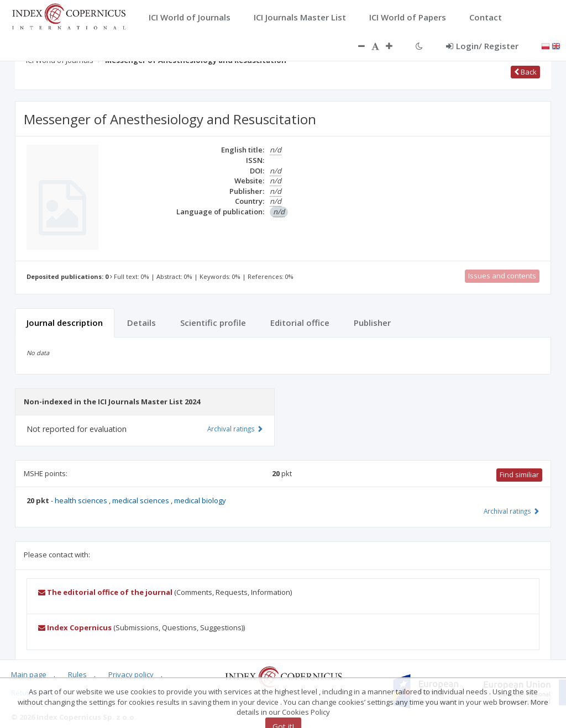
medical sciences (141, 500)
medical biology (200, 500)
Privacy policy (131, 674)
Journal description (65, 323)
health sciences (82, 500)
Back (525, 72)
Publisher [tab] (372, 323)
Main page (29, 674)
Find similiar (519, 474)
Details (141, 323)
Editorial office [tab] (300, 323)
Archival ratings (512, 511)
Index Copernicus (75, 627)
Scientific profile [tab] (213, 323)
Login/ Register (482, 46)
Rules (77, 674)
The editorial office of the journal (105, 592)
